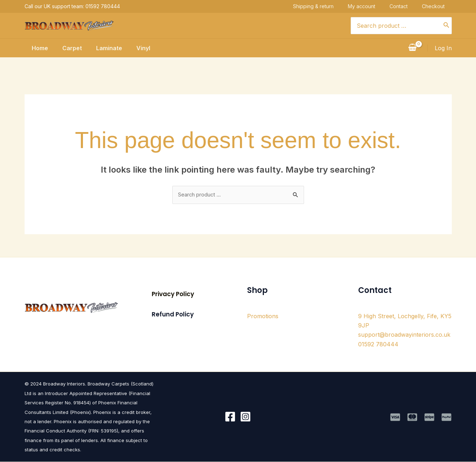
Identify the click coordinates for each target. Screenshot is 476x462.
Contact (406, 6)
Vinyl (145, 48)
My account (369, 6)
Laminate (108, 48)
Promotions (263, 316)
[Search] (446, 26)
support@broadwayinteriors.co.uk (404, 335)
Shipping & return (320, 6)
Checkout (440, 6)
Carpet (68, 48)
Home (33, 48)
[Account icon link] (443, 48)
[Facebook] (230, 417)
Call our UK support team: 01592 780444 (72, 6)
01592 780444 (378, 345)
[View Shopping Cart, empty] (413, 48)
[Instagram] (245, 417)
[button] (173, 295)
